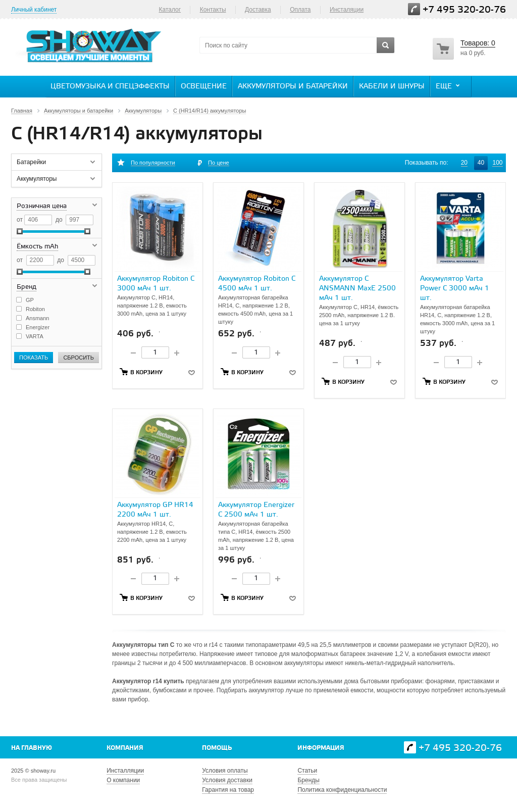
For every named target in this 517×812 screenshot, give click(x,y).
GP (30, 300)
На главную (32, 748)
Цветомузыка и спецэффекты (110, 87)
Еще (449, 86)
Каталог (170, 10)
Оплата (300, 10)
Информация (321, 748)
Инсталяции (347, 10)
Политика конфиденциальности (342, 790)
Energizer (38, 327)
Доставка (258, 10)
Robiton (35, 309)
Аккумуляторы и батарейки (293, 87)
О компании (123, 780)
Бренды (308, 780)
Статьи (307, 771)
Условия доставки (227, 780)
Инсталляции (125, 771)
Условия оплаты (225, 771)
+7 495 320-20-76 (464, 10)
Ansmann (37, 318)
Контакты (213, 10)
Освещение (204, 87)
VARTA (35, 336)
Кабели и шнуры (392, 87)
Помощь (217, 748)
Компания (125, 748)
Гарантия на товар (228, 790)
